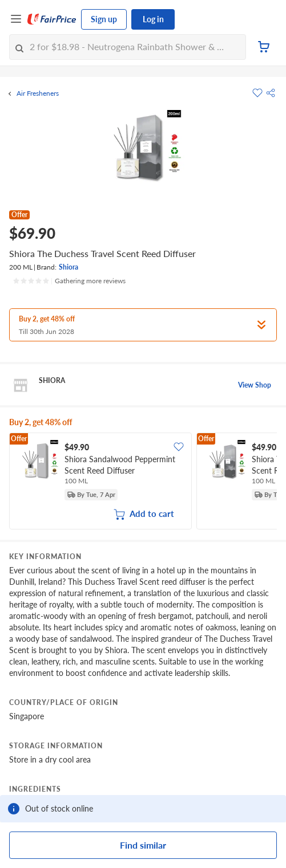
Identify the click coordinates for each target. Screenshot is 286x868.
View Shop (255, 385)
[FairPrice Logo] (52, 19)
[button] (271, 93)
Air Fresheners (38, 93)
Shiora (69, 267)
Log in (153, 19)
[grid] (143, 482)
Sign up (104, 19)
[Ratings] (69, 281)
